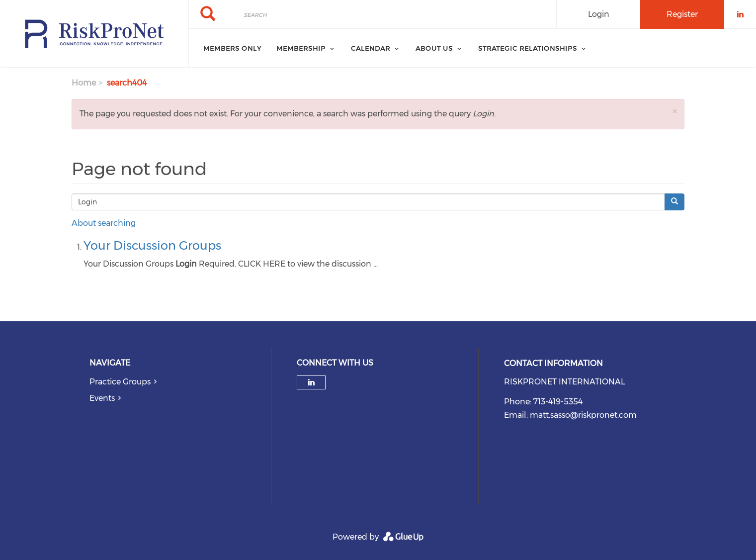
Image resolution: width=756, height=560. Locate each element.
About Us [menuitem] (434, 48)
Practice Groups (120, 382)
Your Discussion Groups (152, 245)
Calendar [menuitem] (371, 48)
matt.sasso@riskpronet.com (583, 415)
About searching (104, 223)
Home (84, 83)
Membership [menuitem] (301, 48)
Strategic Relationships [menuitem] (528, 48)
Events (102, 398)
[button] (674, 111)
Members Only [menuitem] (232, 48)
